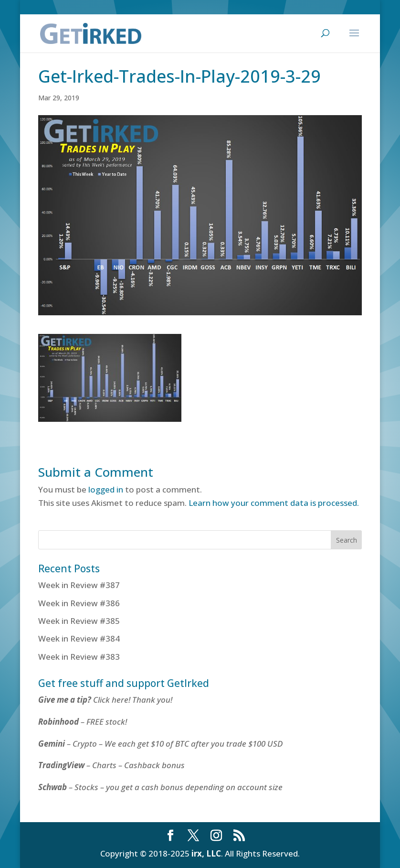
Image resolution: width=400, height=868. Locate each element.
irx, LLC (206, 853)
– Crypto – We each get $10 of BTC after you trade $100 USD (161, 744)
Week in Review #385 (79, 621)
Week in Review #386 (79, 603)
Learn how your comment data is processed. (274, 503)
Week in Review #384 (79, 638)
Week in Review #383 (79, 657)
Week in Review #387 (79, 585)
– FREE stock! (83, 722)
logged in (106, 489)
